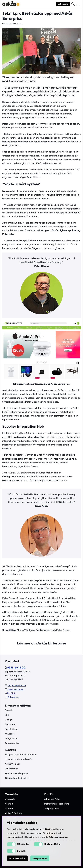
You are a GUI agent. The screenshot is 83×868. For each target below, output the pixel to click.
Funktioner (10, 724)
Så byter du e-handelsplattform (21, 754)
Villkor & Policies (13, 813)
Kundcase (10, 734)
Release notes (12, 743)
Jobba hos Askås (52, 799)
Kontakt (9, 804)
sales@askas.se (15, 689)
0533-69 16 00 (16, 667)
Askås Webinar (12, 764)
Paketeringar (12, 729)
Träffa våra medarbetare (56, 804)
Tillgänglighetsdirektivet (17, 778)
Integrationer (12, 738)
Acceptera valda (17, 858)
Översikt (9, 710)
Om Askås (10, 799)
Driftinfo (12, 693)
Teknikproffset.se (22, 384)
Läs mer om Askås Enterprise (41, 643)
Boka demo (63, 4)
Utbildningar (11, 769)
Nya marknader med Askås (19, 759)
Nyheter (9, 808)
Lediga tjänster (52, 808)
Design (8, 720)
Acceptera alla (40, 858)
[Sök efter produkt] (73, 4)
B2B (7, 715)
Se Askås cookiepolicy (56, 837)
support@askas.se (17, 685)
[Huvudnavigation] (78, 4)
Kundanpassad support (16, 773)
